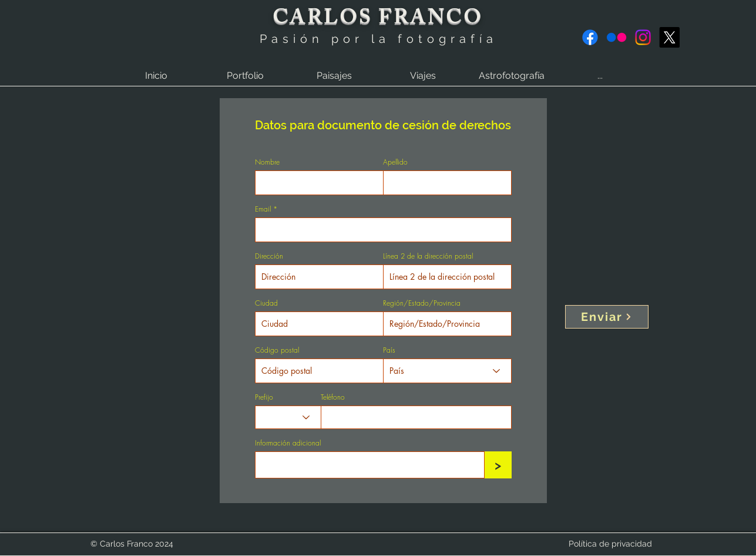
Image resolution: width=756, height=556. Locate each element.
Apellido (395, 162)
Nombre (267, 162)
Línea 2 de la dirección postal (428, 256)
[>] (498, 465)
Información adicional (288, 443)
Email (263, 209)
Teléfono (333, 397)
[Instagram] (643, 37)
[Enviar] (607, 317)
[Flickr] (616, 37)
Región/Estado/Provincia (422, 303)
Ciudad (266, 303)
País (389, 350)
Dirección (269, 256)
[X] (669, 37)
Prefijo (264, 397)
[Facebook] (590, 37)
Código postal (277, 350)
